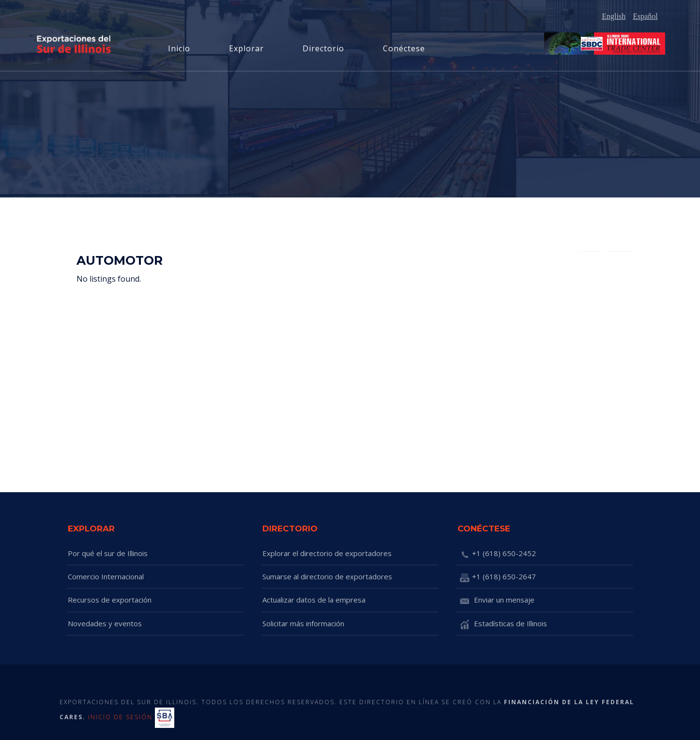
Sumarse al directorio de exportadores (327, 576)
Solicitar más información (303, 623)
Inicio (179, 48)
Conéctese (404, 48)
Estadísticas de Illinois (502, 624)
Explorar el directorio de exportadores (327, 553)
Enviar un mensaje (496, 601)
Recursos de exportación (110, 600)
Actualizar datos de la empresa (314, 600)
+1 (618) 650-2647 (497, 577)
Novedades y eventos (105, 623)
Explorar (246, 48)
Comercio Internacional (106, 576)
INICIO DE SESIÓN (120, 717)
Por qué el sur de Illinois (108, 553)
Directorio (323, 48)
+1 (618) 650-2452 (497, 554)
